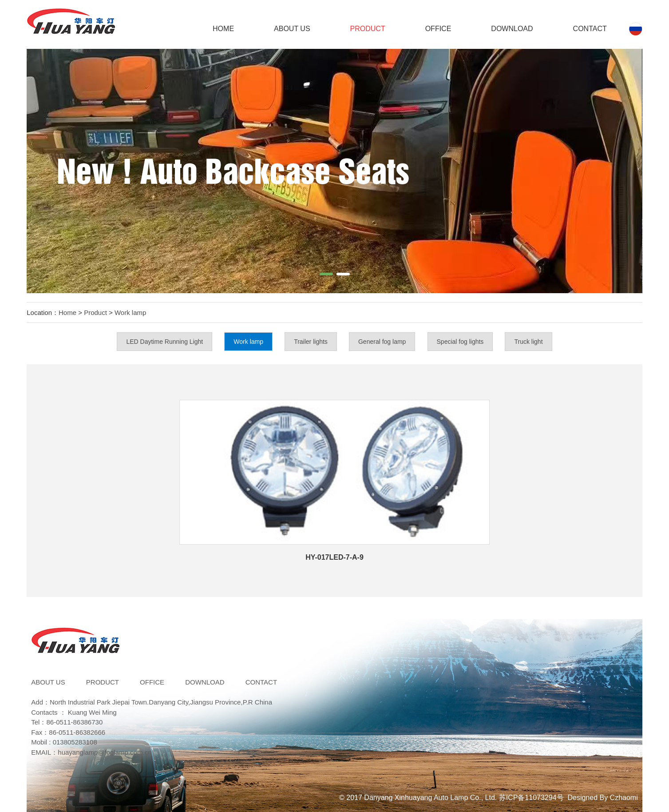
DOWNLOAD (512, 29)
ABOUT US (292, 29)
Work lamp (130, 312)
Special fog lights (460, 342)
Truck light (528, 342)
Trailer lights (311, 342)
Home (223, 29)
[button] (326, 274)
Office (438, 29)
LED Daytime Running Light (164, 342)
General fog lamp (382, 342)
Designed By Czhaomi (602, 798)
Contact (590, 29)
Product (368, 29)
